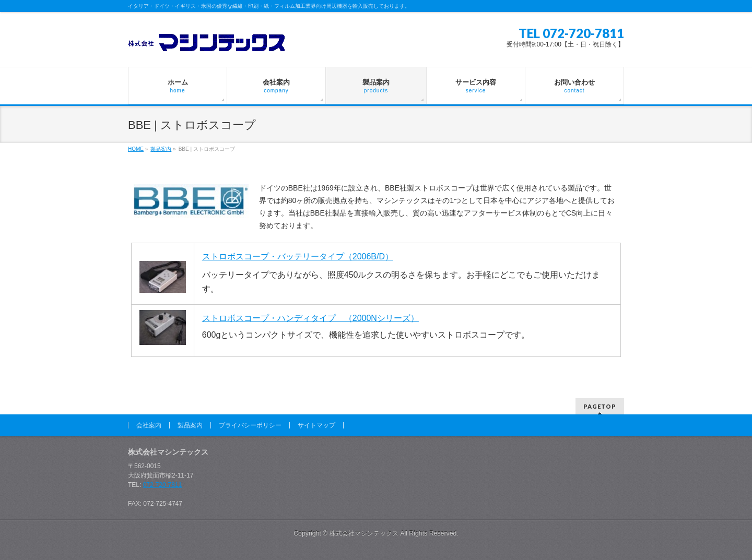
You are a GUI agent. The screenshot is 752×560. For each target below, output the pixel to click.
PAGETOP (600, 406)
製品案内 (190, 425)
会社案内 (149, 425)
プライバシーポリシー (250, 425)
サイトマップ (316, 425)
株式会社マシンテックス (364, 533)
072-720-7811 (163, 485)
